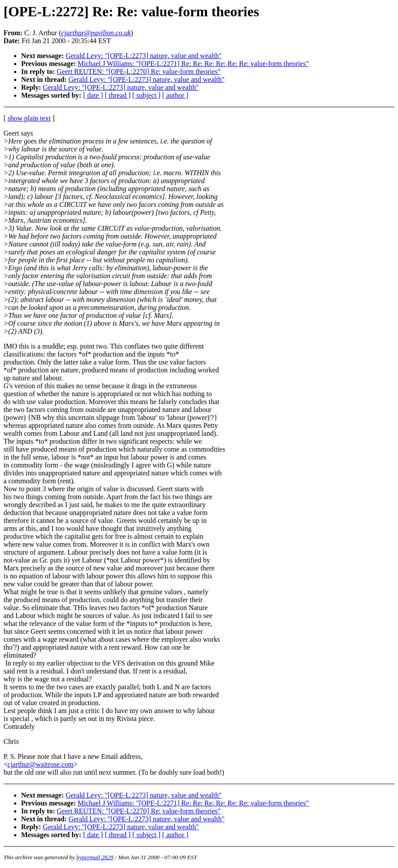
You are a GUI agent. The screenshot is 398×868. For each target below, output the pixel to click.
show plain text (29, 118)
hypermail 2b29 (95, 857)
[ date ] (93, 95)
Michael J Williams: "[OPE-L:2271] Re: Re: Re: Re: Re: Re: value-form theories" (193, 64)
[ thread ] (118, 95)
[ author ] (175, 95)
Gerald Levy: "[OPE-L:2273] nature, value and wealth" (144, 56)
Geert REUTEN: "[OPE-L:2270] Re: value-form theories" (139, 72)
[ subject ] (146, 95)
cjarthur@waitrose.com (40, 764)
